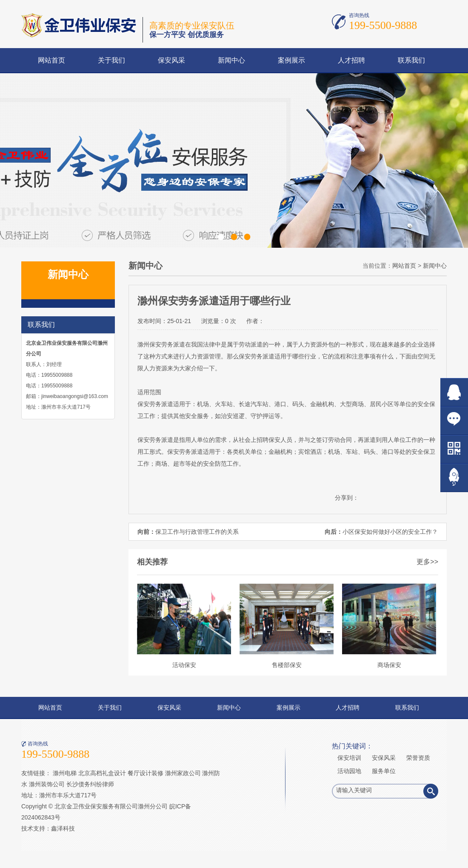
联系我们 (411, 60)
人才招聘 (351, 60)
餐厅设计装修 (146, 773)
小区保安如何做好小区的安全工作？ (390, 532)
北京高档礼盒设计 (102, 773)
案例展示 (291, 60)
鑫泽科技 (63, 828)
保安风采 (171, 60)
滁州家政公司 (183, 773)
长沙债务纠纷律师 (90, 784)
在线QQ (454, 392)
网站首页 (51, 60)
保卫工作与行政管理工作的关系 (197, 532)
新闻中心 (231, 60)
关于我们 (111, 60)
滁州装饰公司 (47, 784)
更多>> (427, 562)
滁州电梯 (65, 773)
